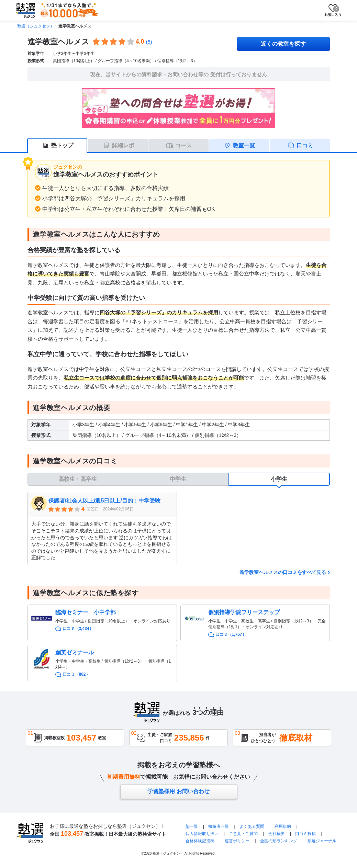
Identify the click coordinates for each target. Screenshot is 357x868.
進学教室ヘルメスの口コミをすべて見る (283, 572)
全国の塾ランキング (279, 841)
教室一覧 (244, 145)
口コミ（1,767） (231, 634)
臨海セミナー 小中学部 (86, 612)
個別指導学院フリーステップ (244, 612)
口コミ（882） (76, 674)
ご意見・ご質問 (243, 834)
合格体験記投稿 (200, 841)
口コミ (305, 145)
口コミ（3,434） (78, 629)
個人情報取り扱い (202, 834)
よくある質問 (252, 826)
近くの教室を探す (283, 44)
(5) (149, 42)
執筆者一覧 (219, 826)
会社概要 (277, 834)
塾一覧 (192, 826)
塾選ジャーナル (322, 841)
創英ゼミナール (75, 652)
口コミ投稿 (305, 834)
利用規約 (283, 826)
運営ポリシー (237, 841)
